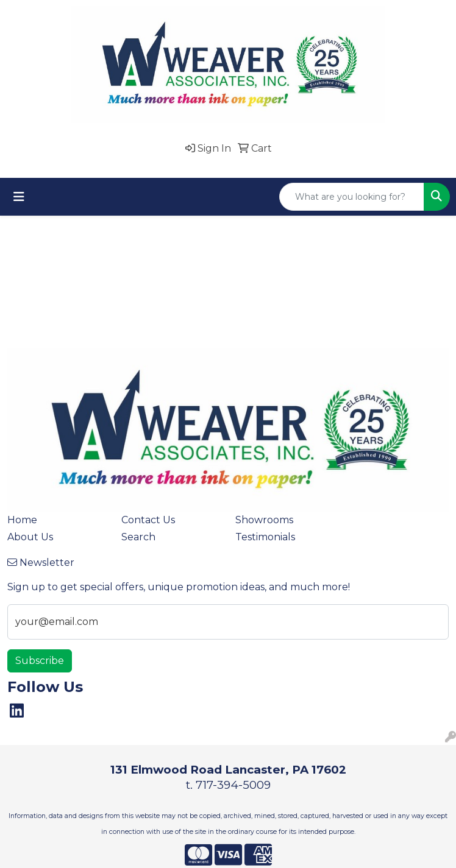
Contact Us (148, 520)
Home (22, 520)
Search (138, 537)
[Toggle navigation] (19, 197)
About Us (30, 537)
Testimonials (265, 537)
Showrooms (264, 520)
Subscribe (40, 661)
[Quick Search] (352, 197)
